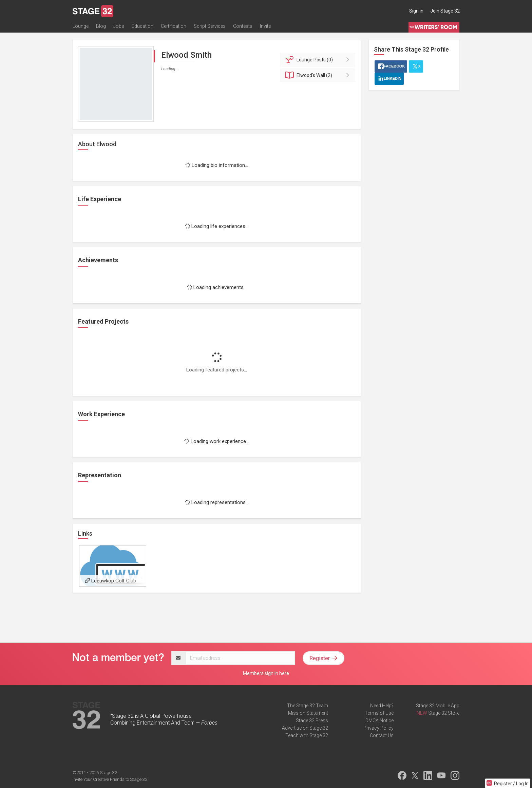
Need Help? (382, 706)
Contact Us (382, 735)
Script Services (210, 26)
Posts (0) (319, 60)
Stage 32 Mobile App (438, 706)
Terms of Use (379, 713)
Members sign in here (266, 673)
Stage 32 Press (312, 720)
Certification (174, 26)
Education (142, 26)
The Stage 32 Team (308, 706)
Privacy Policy (378, 728)
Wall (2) (319, 75)
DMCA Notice (379, 720)
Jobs (119, 26)
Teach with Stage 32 (307, 735)
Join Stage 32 (445, 11)
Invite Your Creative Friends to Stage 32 (110, 779)
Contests (243, 26)
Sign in (416, 11)
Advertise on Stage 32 (305, 728)
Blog (101, 26)
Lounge (81, 26)
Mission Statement (308, 713)
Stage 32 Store (444, 713)
